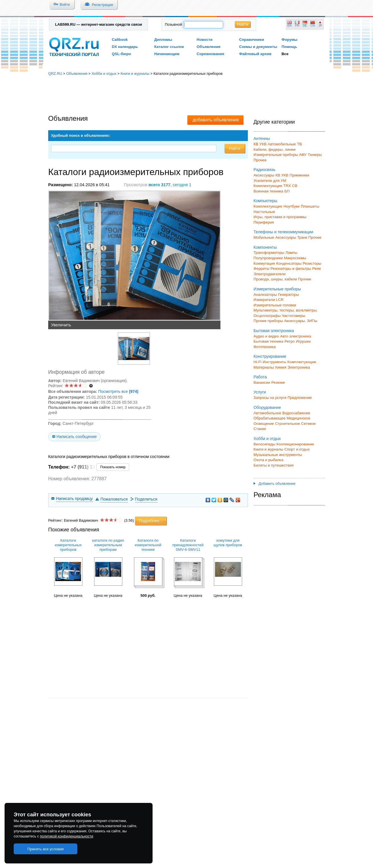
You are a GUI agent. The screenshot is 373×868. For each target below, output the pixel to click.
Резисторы (312, 263)
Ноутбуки (292, 206)
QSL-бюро (121, 54)
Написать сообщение (77, 437)
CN (313, 26)
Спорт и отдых (297, 449)
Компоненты (265, 247)
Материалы (264, 367)
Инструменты (274, 362)
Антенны (262, 138)
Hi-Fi (258, 362)
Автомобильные (282, 144)
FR (297, 26)
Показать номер (113, 467)
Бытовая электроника (274, 331)
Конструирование (270, 356)
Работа (260, 377)
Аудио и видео (266, 336)
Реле (317, 269)
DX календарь (125, 47)
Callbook (120, 40)
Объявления (209, 47)
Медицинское (298, 418)
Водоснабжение (296, 413)
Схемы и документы (258, 47)
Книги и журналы (135, 74)
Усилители (263, 181)
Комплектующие (268, 206)
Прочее (260, 160)
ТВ (300, 144)
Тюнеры (315, 155)
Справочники (251, 40)
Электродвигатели (269, 274)
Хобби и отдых (104, 74)
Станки (260, 429)
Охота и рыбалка (268, 460)
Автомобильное (267, 413)
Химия (281, 367)
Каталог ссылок (169, 47)
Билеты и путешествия (274, 465)
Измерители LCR (268, 300)
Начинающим (167, 54)
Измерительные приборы (277, 289)
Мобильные (264, 237)
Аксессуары (264, 175)
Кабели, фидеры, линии (274, 149)
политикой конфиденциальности (67, 836)
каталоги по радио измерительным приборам (108, 545)
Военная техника (268, 191)
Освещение (264, 424)
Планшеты (310, 206)
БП (287, 191)
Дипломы (163, 40)
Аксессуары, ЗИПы (301, 321)
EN (289, 26)
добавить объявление (216, 120)
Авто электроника (296, 336)
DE (305, 26)
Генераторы (288, 295)
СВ (295, 186)
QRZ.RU (55, 74)
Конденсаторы (289, 263)
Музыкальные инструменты (278, 455)
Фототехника (265, 347)
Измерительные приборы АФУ (280, 155)
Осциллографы (267, 316)
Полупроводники (268, 258)
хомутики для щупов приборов (228, 543)
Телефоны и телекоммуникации (283, 232)
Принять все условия (46, 849)
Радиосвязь (264, 170)
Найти (243, 24)
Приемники (299, 175)
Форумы (289, 40)
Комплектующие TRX (272, 186)
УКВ (263, 144)
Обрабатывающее (269, 418)
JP (320, 26)
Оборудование (267, 407)
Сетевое (308, 424)
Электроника (299, 367)
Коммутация (264, 263)
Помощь (289, 47)
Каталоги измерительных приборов (68, 545)
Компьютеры (265, 201)
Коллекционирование (295, 444)
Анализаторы (265, 295)
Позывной (173, 24)
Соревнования (211, 54)
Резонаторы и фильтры (291, 269)
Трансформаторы (269, 253)
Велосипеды (264, 444)
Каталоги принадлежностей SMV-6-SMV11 (188, 545)
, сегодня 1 (170, 185)
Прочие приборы (268, 321)
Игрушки (303, 341)
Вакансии (262, 382)
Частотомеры (293, 316)
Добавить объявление (274, 484)
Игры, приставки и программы (280, 217)
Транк (302, 237)
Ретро (289, 341)
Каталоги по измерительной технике (148, 545)
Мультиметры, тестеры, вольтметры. (286, 310)
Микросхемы (295, 258)
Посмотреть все (118, 391)
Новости (205, 40)
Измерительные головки (275, 305)
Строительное (287, 424)
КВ (256, 144)
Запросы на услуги (270, 398)
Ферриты (261, 269)
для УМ (280, 181)
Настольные (264, 212)
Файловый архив (255, 54)
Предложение (300, 398)
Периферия (264, 222)
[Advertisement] (186, 96)
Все (285, 54)
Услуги (260, 392)
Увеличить (61, 325)
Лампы (291, 253)
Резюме (278, 382)
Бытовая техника (268, 341)
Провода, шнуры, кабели (275, 279)
